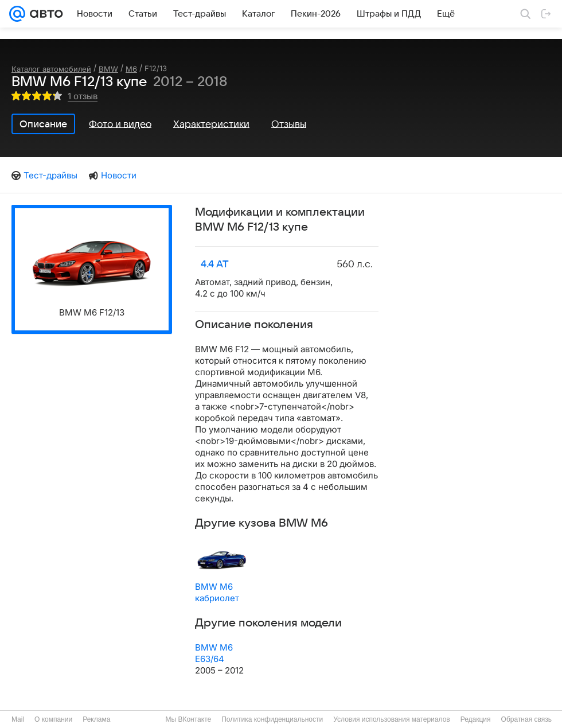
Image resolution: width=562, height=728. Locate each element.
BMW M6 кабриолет (217, 592)
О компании (53, 719)
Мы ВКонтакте (188, 719)
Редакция (476, 719)
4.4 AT (215, 264)
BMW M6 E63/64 (214, 653)
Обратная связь (526, 719)
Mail (18, 719)
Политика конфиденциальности (272, 719)
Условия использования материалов (391, 719)
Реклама (96, 719)
